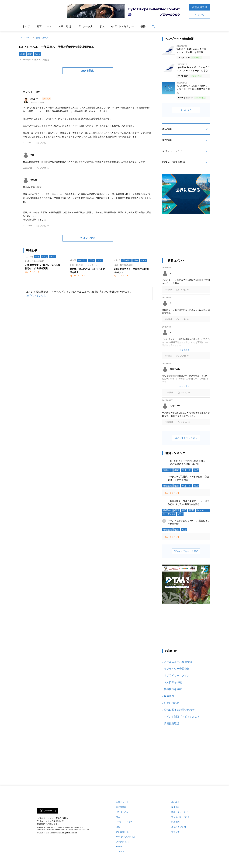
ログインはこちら (36, 296)
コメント (34, 272)
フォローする (50, 811)
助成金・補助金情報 (174, 162)
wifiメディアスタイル (126, 837)
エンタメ (120, 851)
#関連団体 (127, 260)
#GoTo (37, 54)
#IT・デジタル (169, 514)
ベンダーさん (85, 26)
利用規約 (175, 822)
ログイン (199, 15)
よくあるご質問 (179, 827)
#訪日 (192, 510)
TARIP (119, 847)
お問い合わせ (172, 703)
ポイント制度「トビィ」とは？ (182, 717)
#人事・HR (186, 470)
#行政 (22, 54)
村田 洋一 (36, 99)
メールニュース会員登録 (178, 662)
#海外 (177, 510)
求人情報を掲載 (173, 682)
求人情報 (167, 129)
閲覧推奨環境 (172, 723)
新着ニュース (44, 26)
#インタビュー (203, 510)
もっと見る (186, 110)
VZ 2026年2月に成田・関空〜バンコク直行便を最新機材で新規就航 (193, 89)
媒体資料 (169, 696)
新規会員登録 (199, 7)
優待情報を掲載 (173, 689)
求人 (102, 26)
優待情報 (167, 140)
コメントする (88, 238)
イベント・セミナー (122, 26)
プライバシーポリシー (182, 817)
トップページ (25, 38)
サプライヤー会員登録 (177, 669)
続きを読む (88, 71)
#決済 (180, 514)
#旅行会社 (82, 260)
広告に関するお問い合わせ (179, 710)
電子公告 (175, 832)
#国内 (30, 54)
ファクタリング (123, 842)
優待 (143, 26)
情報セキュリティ (180, 812)
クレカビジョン (123, 832)
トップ (26, 26)
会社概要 (175, 802)
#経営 (196, 470)
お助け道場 (65, 26)
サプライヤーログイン (177, 675)
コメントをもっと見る (186, 438)
